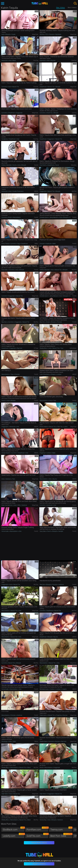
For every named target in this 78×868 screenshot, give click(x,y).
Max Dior (4, 322)
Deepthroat (43, 87)
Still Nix (42, 34)
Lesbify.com (14, 835)
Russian (52, 34)
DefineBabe (73, 348)
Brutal (10, 217)
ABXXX (36, 191)
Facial (14, 165)
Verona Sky (43, 820)
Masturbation (17, 217)
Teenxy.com (61, 829)
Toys (62, 348)
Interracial (5, 60)
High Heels (5, 794)
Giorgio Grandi (6, 453)
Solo (50, 479)
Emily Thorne (5, 244)
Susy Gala (5, 270)
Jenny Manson (54, 217)
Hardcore (49, 244)
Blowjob (8, 34)
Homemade (5, 531)
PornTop (36, 60)
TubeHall (40, 3)
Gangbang (5, 139)
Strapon (53, 374)
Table (14, 741)
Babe (54, 244)
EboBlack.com (14, 829)
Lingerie (64, 689)
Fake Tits (60, 427)
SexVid (36, 165)
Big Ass (55, 479)
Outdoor (52, 689)
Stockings (5, 741)
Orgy (18, 244)
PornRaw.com (37, 829)
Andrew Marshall (6, 165)
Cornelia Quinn (44, 217)
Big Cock (19, 348)
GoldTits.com (37, 835)
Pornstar (42, 244)
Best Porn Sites (61, 835)
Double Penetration (18, 191)
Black (14, 60)
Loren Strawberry (45, 374)
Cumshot (4, 87)
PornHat (36, 87)
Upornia (74, 113)
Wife (19, 505)
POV (47, 34)
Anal (3, 34)
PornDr (36, 217)
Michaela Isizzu (44, 689)
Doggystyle (19, 113)
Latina (66, 427)
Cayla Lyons (43, 715)
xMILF (36, 244)
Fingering (43, 453)
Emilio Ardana (44, 427)
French (4, 401)
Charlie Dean (44, 741)
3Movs (36, 741)
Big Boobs (58, 34)
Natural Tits (15, 87)
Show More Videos (39, 843)
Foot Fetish (43, 165)
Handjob (71, 217)
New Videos (61, 7)
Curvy (50, 401)
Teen (13, 479)
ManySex (74, 165)
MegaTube (35, 34)
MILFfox (74, 191)
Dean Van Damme (7, 505)
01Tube (36, 348)
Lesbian (59, 374)
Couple (13, 34)
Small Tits (49, 113)
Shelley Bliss (44, 348)
